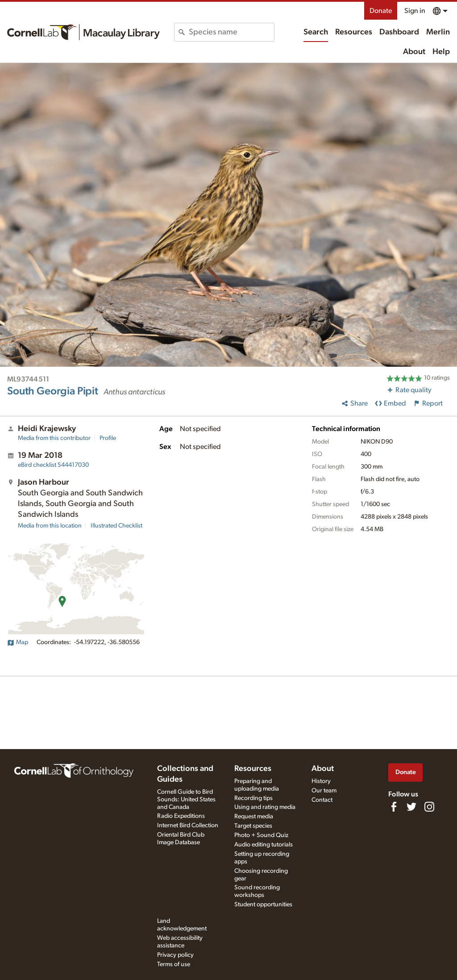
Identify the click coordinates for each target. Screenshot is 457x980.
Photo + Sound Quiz (261, 835)
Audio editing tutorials (264, 845)
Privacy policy (175, 955)
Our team (324, 791)
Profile (108, 438)
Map (18, 642)
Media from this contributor (54, 438)
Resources (354, 32)
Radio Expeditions (181, 816)
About (414, 52)
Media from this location (50, 526)
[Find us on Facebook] (394, 807)
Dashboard (399, 32)
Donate (381, 11)
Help (441, 52)
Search (316, 32)
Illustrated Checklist (116, 526)
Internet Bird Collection (188, 825)
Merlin (438, 32)
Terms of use (174, 964)
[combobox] (231, 32)
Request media (254, 817)
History (321, 781)
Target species (253, 826)
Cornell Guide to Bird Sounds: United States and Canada (186, 800)
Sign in (415, 11)
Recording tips (253, 798)
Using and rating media (265, 807)
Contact (322, 800)
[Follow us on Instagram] (429, 807)
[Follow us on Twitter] (411, 807)
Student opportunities (263, 905)
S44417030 (53, 465)
